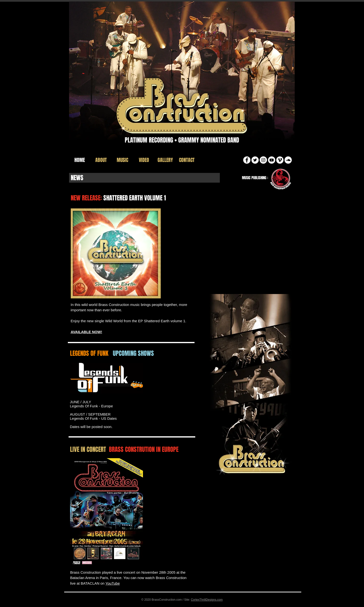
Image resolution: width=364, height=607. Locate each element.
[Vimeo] (280, 160)
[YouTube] (272, 160)
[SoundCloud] (288, 160)
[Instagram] (263, 160)
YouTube (113, 583)
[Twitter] (255, 160)
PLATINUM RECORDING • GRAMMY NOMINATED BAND (182, 140)
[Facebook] (247, 160)
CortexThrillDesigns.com (207, 600)
